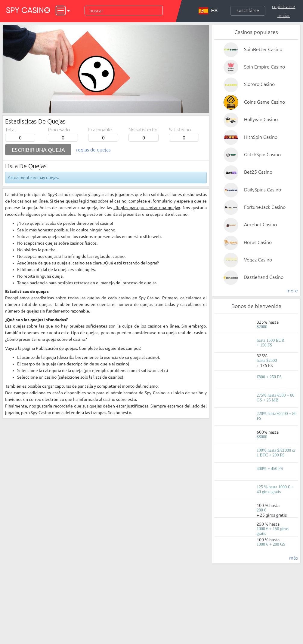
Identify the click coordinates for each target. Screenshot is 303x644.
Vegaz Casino (258, 260)
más (294, 558)
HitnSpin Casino (261, 137)
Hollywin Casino (261, 119)
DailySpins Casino (263, 190)
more (292, 291)
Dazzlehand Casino (264, 277)
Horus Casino (258, 242)
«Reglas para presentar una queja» (147, 208)
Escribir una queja (38, 150)
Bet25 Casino (258, 172)
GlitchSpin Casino (262, 154)
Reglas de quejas (93, 150)
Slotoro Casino (259, 84)
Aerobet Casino (260, 224)
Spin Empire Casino (264, 67)
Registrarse (284, 6)
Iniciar (284, 15)
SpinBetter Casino (263, 49)
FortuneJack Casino (265, 207)
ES (208, 11)
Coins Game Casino (264, 102)
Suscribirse (248, 10)
